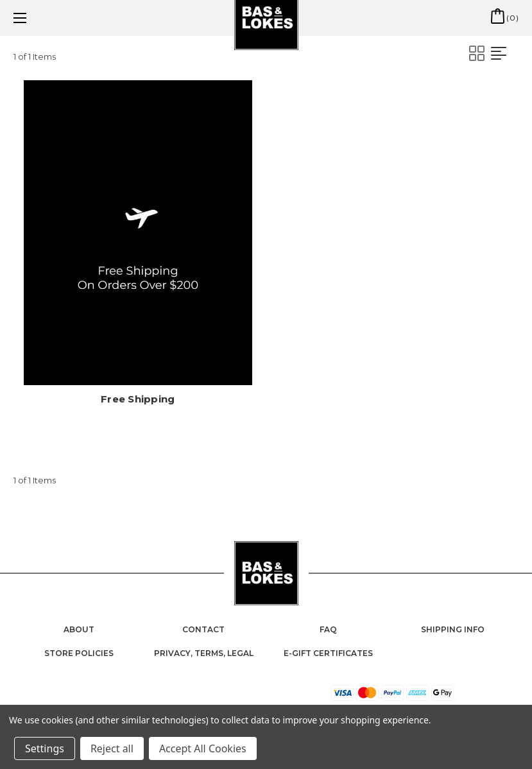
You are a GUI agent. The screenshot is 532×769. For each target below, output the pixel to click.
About (79, 629)
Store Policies (79, 653)
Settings (45, 748)
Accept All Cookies (203, 748)
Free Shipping (138, 399)
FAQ (328, 629)
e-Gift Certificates (328, 653)
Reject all (112, 748)
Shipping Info (453, 629)
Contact (203, 629)
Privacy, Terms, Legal (204, 653)
